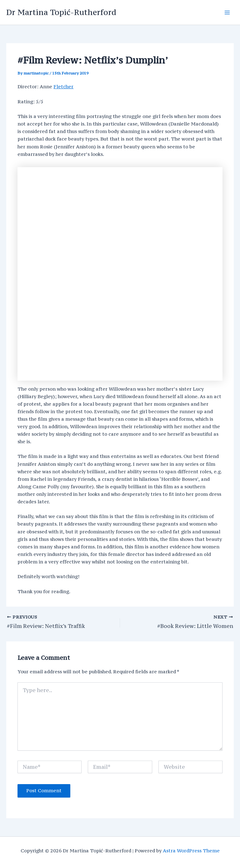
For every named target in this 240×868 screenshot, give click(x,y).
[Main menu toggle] (227, 13)
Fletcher (63, 87)
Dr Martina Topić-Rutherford (61, 12)
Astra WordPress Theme (191, 851)
